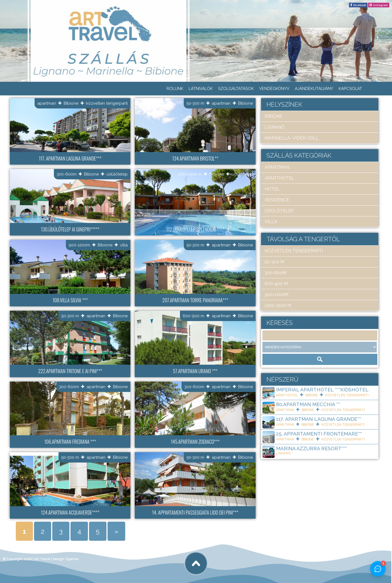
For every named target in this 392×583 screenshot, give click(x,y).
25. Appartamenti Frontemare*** (319, 434)
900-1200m (79, 245)
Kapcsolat (350, 89)
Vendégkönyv (274, 89)
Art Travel (42, 559)
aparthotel (279, 178)
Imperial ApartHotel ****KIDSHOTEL (322, 390)
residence (277, 200)
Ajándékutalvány (314, 89)
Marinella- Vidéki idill (292, 138)
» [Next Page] (116, 531)
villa (124, 245)
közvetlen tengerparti (107, 103)
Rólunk (175, 89)
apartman (47, 103)
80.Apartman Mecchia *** (308, 404)
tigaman (72, 559)
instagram (381, 5)
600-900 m (193, 316)
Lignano (275, 127)
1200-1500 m (190, 174)
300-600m (67, 174)
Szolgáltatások (236, 89)
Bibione (71, 103)
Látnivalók (201, 89)
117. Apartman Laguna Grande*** (319, 419)
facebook (360, 5)
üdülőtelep (117, 174)
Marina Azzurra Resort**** (311, 448)
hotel (272, 189)
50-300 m (195, 103)
